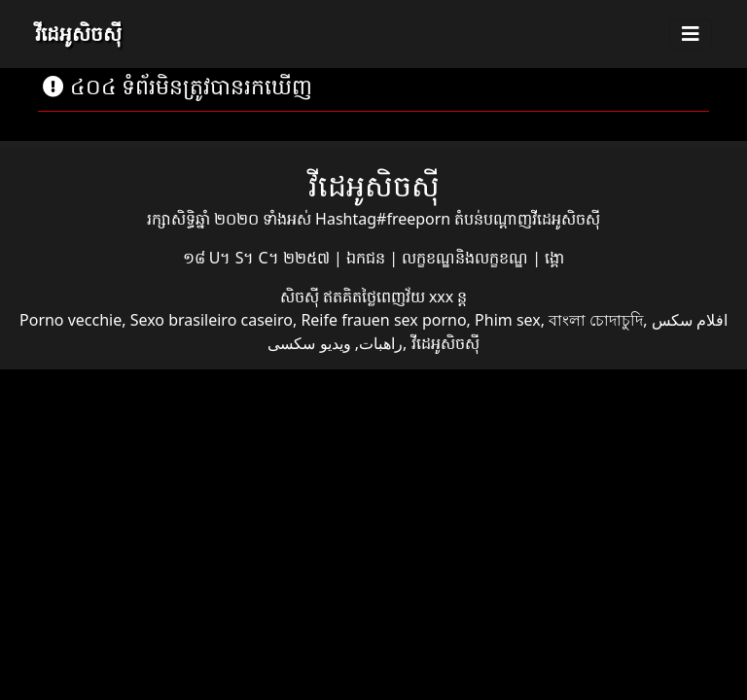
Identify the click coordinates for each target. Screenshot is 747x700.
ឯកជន (368, 258)
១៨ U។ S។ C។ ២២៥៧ (258, 258)
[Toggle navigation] (691, 34)
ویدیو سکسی (309, 343)
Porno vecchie (71, 320)
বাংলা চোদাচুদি (596, 320)
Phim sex (508, 320)
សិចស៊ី (302, 297)
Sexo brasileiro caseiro (212, 320)
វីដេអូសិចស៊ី (78, 34)
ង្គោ (554, 258)
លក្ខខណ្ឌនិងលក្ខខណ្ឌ (467, 258)
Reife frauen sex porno (383, 320)
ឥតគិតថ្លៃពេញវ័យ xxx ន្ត (395, 297)
